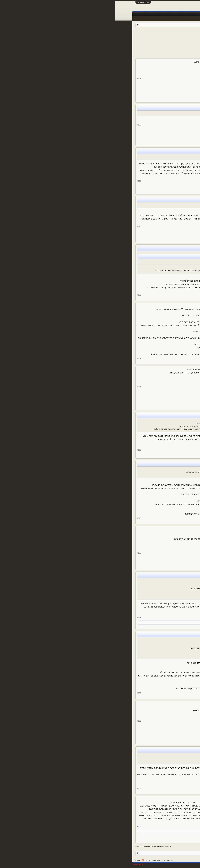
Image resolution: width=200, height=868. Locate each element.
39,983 (162, 91)
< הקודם (166, 39)
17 (130, 39)
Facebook (141, 14)
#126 (24, 359)
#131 (24, 618)
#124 (24, 226)
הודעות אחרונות (174, 18)
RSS (28, 860)
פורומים (161, 14)
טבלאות (130, 14)
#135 (24, 826)
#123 (24, 181)
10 (141, 39)
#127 (24, 386)
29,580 (162, 185)
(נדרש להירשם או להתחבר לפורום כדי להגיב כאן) (38, 846)
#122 (24, 125)
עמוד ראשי (173, 14)
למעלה (33, 860)
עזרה (48, 860)
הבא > (125, 39)
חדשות (152, 14)
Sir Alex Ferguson (172, 172)
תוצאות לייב (106, 14)
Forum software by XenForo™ (135, 864)
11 (138, 39)
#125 (24, 295)
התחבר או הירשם (28, 2)
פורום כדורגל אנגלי (162, 34)
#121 (24, 79)
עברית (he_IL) (176, 860)
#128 (24, 450)
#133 (24, 721)
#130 (24, 553)
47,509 (162, 136)
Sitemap (22, 860)
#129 (24, 518)
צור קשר (55, 860)
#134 (24, 788)
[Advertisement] (100, 49)
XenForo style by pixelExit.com (170, 864)
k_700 (174, 127)
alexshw (144, 34)
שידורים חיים (119, 14)
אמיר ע (153, 831)
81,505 (162, 228)
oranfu (173, 82)
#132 (24, 693)
